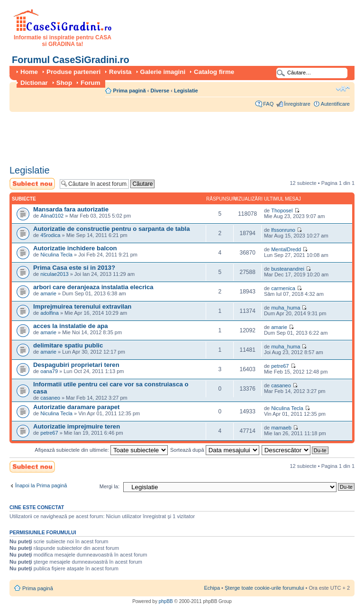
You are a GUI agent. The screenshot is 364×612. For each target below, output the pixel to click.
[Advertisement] (182, 135)
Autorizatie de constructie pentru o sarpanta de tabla (111, 229)
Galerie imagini (163, 72)
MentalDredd (286, 249)
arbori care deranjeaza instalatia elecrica (93, 287)
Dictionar (34, 83)
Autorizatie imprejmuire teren (77, 426)
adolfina (50, 313)
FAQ (268, 104)
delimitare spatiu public (68, 345)
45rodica (50, 235)
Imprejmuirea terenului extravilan (82, 306)
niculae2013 (54, 274)
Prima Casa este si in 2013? (74, 268)
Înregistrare (297, 104)
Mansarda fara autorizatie (71, 209)
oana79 (49, 371)
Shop (64, 83)
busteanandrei (288, 269)
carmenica (283, 288)
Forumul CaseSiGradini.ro (71, 60)
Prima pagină (130, 91)
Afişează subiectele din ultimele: (101, 450)
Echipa (212, 588)
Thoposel (282, 210)
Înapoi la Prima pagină (41, 485)
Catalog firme (214, 72)
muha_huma (286, 308)
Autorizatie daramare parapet (77, 407)
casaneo (50, 398)
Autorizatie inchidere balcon (75, 248)
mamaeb (281, 428)
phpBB (166, 601)
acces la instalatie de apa (71, 326)
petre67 (280, 366)
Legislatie (186, 91)
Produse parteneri (73, 72)
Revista (120, 72)
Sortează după (215, 450)
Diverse (160, 91)
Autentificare (335, 104)
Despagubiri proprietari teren (76, 365)
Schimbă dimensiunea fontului (343, 89)
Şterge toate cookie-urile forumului (264, 588)
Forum (90, 83)
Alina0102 (52, 216)
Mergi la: (109, 486)
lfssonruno (283, 230)
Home (29, 72)
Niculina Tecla (56, 255)
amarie (48, 293)
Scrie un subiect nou (32, 184)
